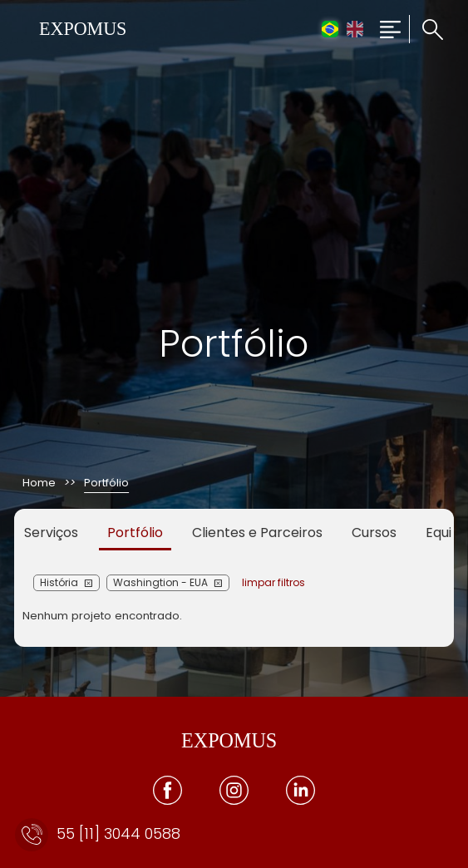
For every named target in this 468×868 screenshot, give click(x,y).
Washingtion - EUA (160, 582)
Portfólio (135, 533)
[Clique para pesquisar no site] (426, 30)
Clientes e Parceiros (257, 533)
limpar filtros (273, 582)
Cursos (374, 533)
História (59, 582)
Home (39, 483)
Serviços (51, 533)
